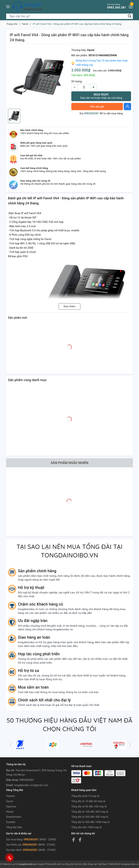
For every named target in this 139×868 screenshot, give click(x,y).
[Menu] (8, 7)
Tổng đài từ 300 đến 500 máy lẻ (90, 817)
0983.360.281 (117, 6)
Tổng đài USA (14, 827)
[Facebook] (73, 840)
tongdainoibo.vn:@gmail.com (31, 785)
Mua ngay (101, 96)
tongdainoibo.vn (130, 864)
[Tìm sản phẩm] (69, 16)
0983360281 (92, 113)
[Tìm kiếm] (130, 16)
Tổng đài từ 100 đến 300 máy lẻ (90, 812)
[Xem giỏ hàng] (131, 7)
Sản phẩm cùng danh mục (27, 380)
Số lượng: (77, 81)
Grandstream (14, 817)
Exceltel (11, 822)
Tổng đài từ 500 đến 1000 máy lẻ (90, 822)
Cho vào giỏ (97, 107)
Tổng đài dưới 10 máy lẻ (85, 796)
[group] (39, 77)
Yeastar (11, 796)
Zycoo (10, 801)
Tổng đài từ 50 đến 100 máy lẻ (89, 807)
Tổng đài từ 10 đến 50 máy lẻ (88, 801)
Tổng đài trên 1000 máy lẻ (86, 827)
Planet (10, 812)
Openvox (11, 807)
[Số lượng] (84, 87)
